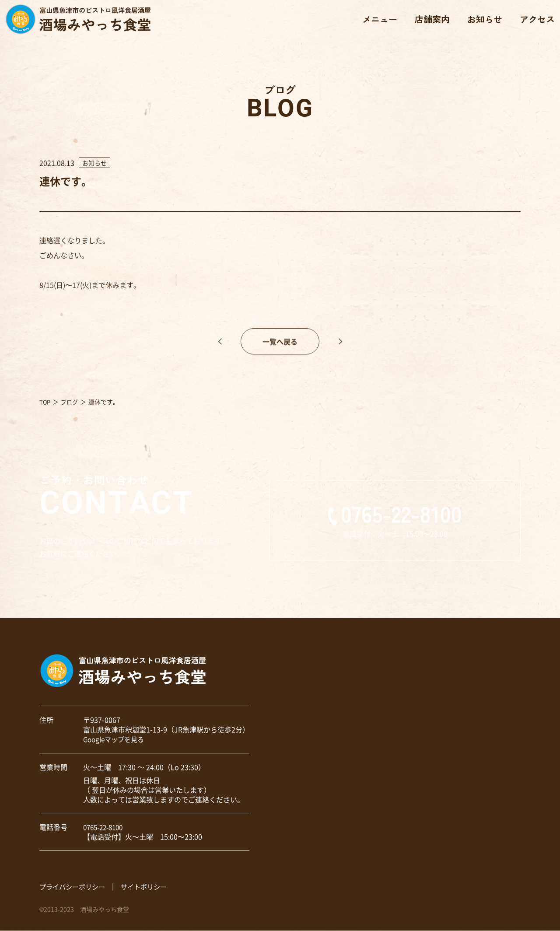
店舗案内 (429, 22)
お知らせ (481, 22)
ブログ (71, 402)
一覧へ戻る (280, 353)
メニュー (376, 22)
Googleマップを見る (116, 739)
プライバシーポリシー (74, 886)
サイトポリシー (150, 886)
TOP (45, 402)
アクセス (534, 22)
